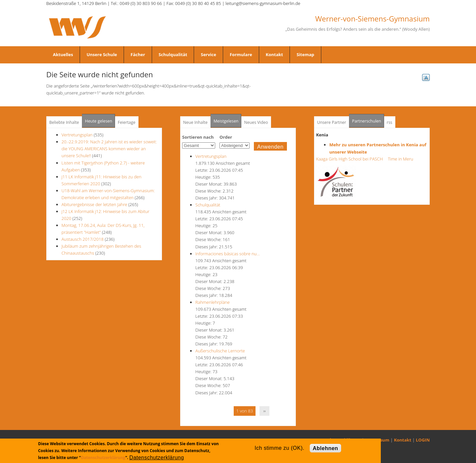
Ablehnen (325, 448)
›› (265, 411)
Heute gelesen (99, 121)
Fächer (138, 54)
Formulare (241, 54)
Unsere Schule (102, 54)
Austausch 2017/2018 (83, 239)
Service (208, 54)
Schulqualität (173, 54)
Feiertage (126, 122)
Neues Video (256, 122)
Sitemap (305, 54)
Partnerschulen (368, 119)
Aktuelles (63, 54)
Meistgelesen (226, 121)
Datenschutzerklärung (103, 458)
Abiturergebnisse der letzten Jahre (94, 204)
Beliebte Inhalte (64, 122)
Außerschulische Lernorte (220, 351)
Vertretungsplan (77, 135)
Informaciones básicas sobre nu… (228, 254)
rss (390, 122)
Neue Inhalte (195, 122)
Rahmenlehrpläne (213, 302)
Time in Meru (400, 159)
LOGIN (423, 440)
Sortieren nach (198, 137)
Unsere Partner (332, 122)
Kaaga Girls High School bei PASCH (351, 159)
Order (226, 137)
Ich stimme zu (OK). (279, 448)
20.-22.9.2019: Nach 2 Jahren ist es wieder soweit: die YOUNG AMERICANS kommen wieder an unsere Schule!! (109, 149)
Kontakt (274, 54)
